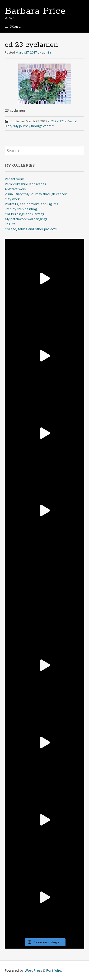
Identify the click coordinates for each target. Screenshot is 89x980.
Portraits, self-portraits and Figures (32, 204)
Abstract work (15, 189)
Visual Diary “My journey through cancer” (36, 194)
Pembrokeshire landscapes (25, 184)
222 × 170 (58, 121)
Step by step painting (21, 209)
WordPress (33, 970)
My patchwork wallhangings (26, 219)
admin (46, 52)
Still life (10, 224)
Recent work (14, 179)
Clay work (12, 199)
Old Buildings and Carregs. (25, 214)
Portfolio (54, 970)
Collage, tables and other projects (31, 229)
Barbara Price (35, 11)
